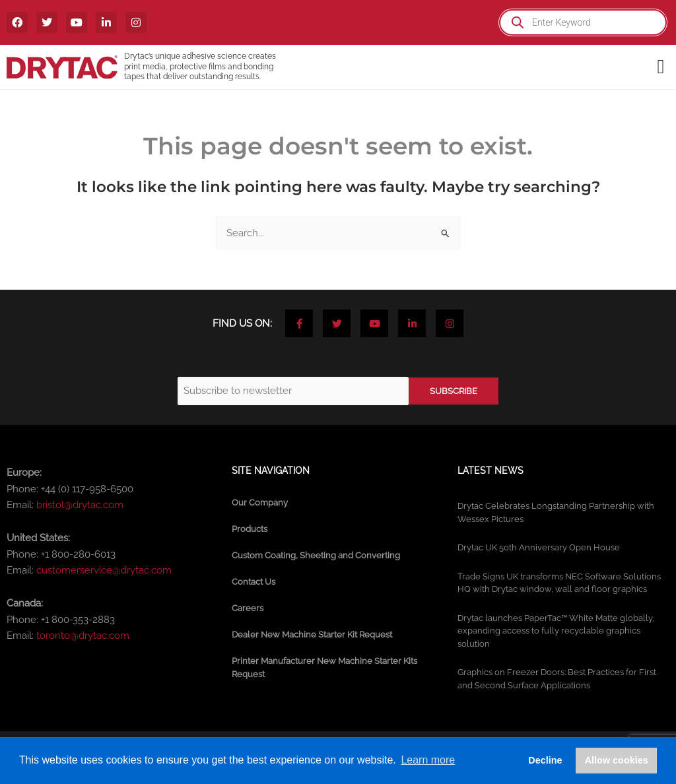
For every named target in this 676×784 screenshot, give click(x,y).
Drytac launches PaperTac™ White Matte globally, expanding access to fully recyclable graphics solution (556, 631)
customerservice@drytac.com (104, 570)
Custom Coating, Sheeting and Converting (316, 555)
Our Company (260, 503)
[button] (661, 67)
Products (250, 529)
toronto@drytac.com (83, 636)
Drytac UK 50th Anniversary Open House (539, 547)
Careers (248, 608)
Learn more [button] (428, 760)
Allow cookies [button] (617, 760)
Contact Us (253, 582)
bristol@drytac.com (80, 505)
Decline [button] (545, 760)
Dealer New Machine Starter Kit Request (312, 635)
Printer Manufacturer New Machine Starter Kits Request (324, 668)
